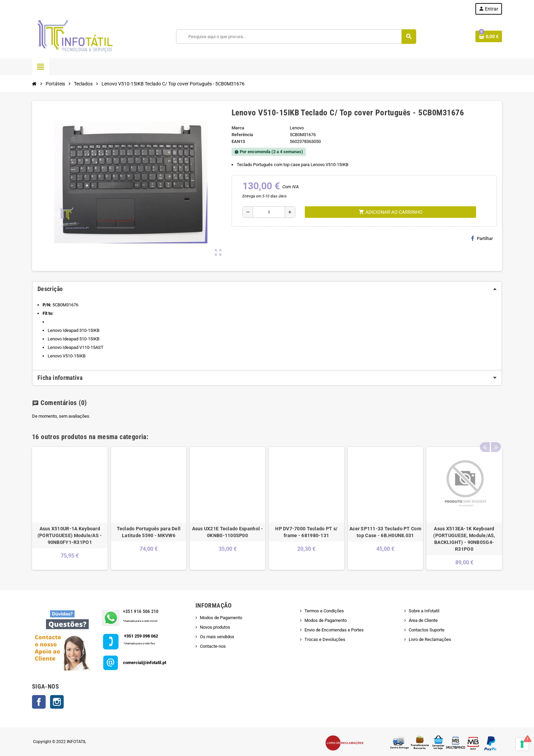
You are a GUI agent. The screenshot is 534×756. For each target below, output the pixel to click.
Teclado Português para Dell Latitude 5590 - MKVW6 (149, 532)
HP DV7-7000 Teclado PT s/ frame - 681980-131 (306, 532)
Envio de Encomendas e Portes (334, 630)
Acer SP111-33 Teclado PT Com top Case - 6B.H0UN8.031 (385, 532)
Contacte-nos (213, 646)
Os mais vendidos (217, 637)
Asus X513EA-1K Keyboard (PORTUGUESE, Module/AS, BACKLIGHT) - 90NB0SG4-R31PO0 (464, 539)
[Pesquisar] (296, 37)
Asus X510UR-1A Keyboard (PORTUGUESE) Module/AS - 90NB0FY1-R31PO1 (70, 535)
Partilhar (482, 238)
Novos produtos (215, 627)
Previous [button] (485, 435)
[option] (70, 508)
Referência (242, 135)
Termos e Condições (324, 611)
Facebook (39, 702)
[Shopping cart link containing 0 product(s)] (489, 36)
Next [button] (495, 435)
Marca (238, 128)
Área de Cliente (423, 620)
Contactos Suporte (427, 630)
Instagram (57, 702)
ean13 (238, 141)
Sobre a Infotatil (424, 611)
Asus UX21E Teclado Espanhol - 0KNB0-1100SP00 (228, 532)
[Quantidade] (269, 212)
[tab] (267, 289)
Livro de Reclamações (430, 639)
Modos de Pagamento (221, 618)
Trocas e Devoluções (325, 639)
